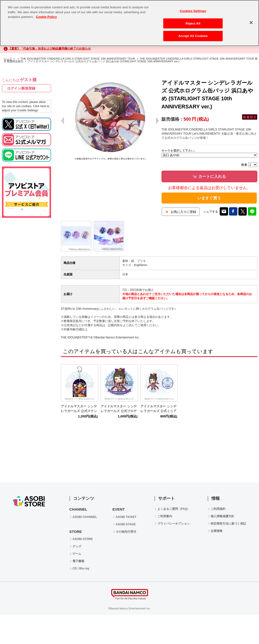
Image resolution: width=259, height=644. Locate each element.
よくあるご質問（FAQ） (174, 509)
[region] (129, 23)
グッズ (77, 546)
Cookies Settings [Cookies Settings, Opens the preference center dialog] (193, 11)
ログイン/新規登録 (21, 88)
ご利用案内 (165, 516)
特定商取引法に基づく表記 (228, 524)
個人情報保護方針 (222, 516)
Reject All (193, 23)
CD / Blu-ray (81, 568)
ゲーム (77, 554)
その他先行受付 (126, 532)
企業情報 (217, 531)
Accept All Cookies (193, 36)
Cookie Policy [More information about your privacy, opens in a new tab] (46, 17)
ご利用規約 (218, 509)
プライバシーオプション (174, 524)
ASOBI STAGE (126, 524)
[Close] (251, 23)
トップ (8, 59)
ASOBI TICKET (126, 517)
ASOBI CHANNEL (85, 517)
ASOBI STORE (82, 539)
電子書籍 (78, 561)
